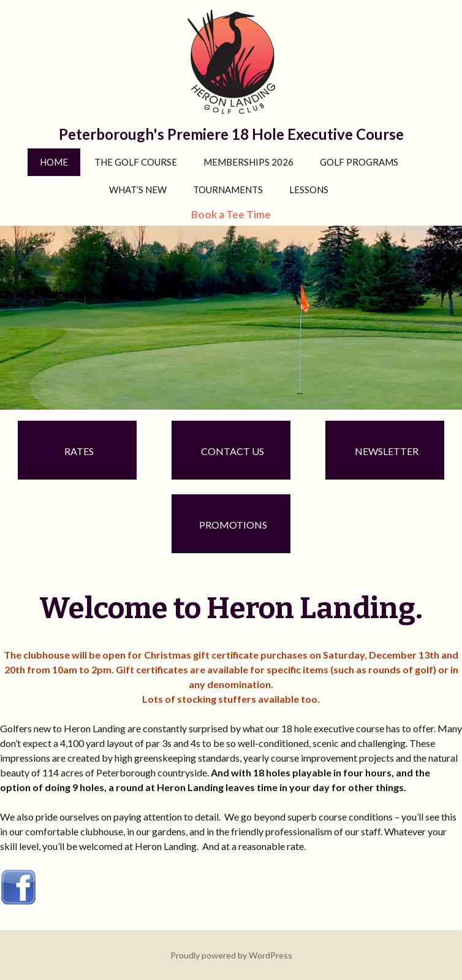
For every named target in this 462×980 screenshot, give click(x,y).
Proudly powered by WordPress (231, 955)
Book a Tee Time (231, 214)
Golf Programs (359, 162)
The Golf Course (136, 162)
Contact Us (233, 451)
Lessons (309, 189)
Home (54, 162)
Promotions (233, 525)
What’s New (138, 189)
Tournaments (228, 189)
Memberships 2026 (248, 162)
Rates (79, 451)
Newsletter (387, 451)
